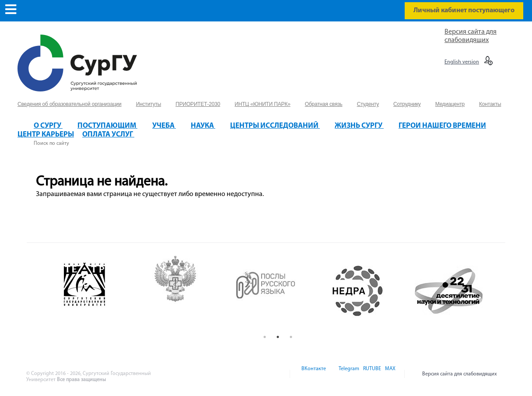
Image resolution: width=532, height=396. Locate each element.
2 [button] (278, 337)
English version (462, 62)
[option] (96, 291)
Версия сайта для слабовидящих (460, 374)
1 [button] (265, 337)
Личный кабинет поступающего (464, 11)
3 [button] (291, 337)
